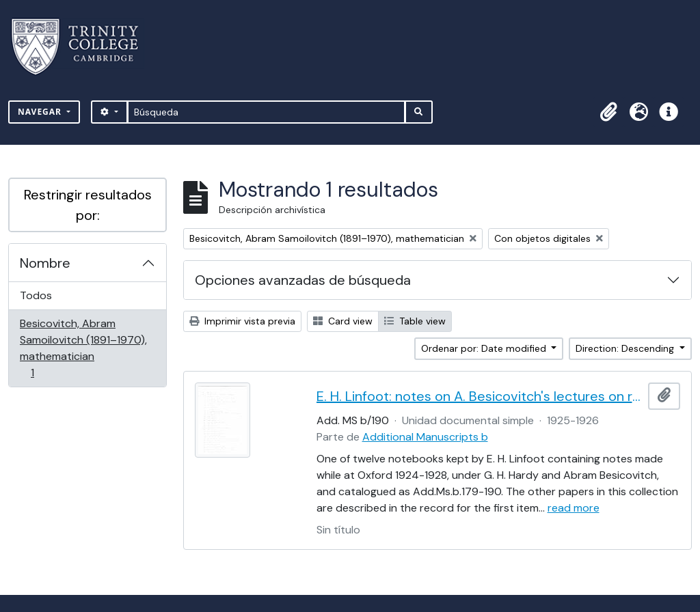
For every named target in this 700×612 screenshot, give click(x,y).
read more (574, 508)
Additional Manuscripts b (425, 437)
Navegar (41, 112)
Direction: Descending (626, 348)
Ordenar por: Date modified (485, 348)
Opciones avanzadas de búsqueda (303, 280)
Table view (415, 321)
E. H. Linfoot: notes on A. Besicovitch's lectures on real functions (480, 396)
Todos (36, 295)
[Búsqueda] (266, 112)
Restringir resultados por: (88, 205)
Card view (343, 321)
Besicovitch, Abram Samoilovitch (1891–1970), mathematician (83, 348)
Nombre (45, 263)
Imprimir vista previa (242, 321)
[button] (608, 112)
